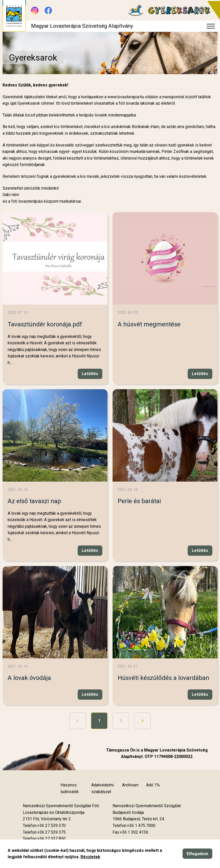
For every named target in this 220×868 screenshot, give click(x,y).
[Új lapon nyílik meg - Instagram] (35, 10)
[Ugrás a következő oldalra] (142, 721)
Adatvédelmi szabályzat (103, 788)
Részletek (90, 857)
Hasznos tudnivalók (70, 788)
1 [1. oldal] (99, 721)
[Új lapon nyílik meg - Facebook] (48, 10)
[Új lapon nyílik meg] (47, 819)
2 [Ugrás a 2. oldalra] (121, 721)
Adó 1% (153, 785)
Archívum (130, 785)
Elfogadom (197, 854)
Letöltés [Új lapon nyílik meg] (90, 374)
